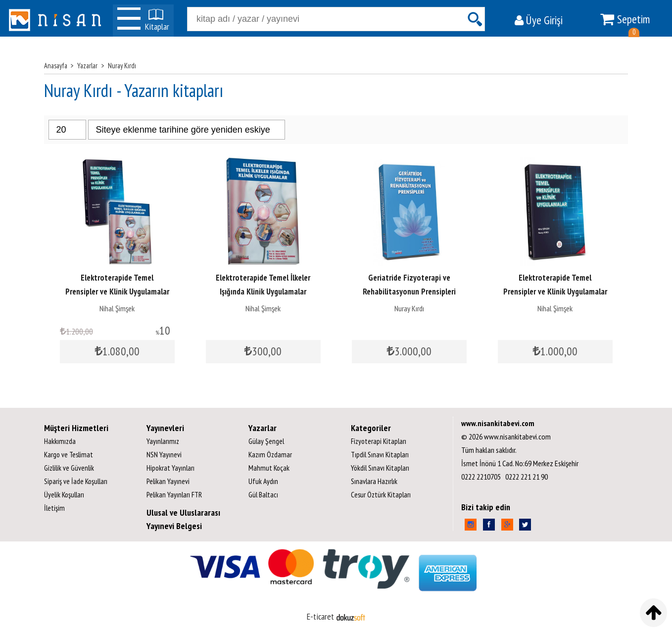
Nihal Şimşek (117, 308)
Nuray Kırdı (409, 308)
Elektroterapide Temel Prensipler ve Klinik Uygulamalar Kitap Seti (117, 292)
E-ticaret (320, 616)
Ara (475, 19)
